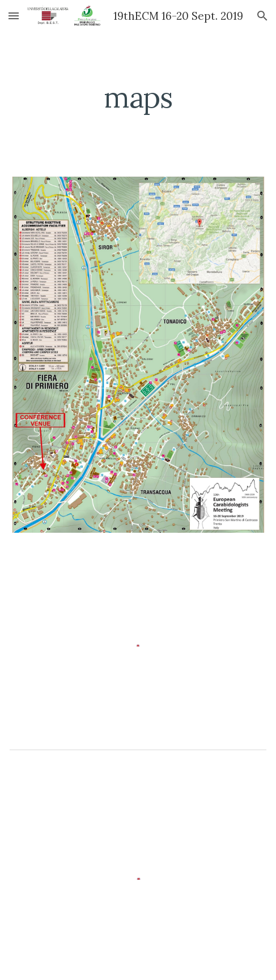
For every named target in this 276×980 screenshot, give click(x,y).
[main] (138, 97)
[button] (14, 16)
